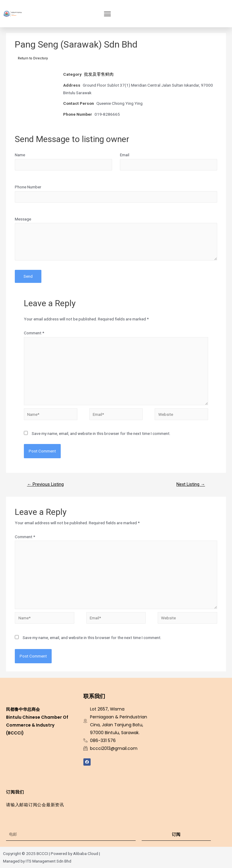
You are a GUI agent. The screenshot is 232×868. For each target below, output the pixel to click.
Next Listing (191, 484)
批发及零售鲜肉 (99, 74)
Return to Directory (33, 58)
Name (20, 155)
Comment (34, 333)
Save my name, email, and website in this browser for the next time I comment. (101, 433)
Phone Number (28, 187)
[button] (108, 14)
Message (23, 219)
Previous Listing (45, 484)
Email (125, 155)
